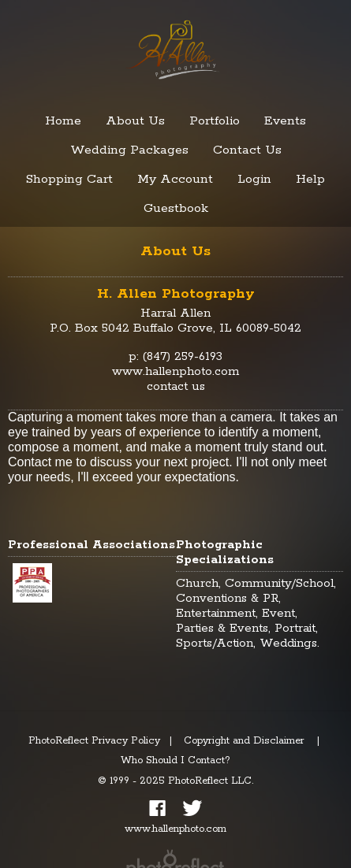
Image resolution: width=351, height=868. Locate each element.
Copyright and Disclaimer (246, 741)
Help (310, 179)
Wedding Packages (129, 150)
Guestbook (176, 208)
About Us (135, 121)
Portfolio (215, 121)
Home (63, 121)
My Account (175, 179)
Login (254, 179)
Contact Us (247, 150)
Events (285, 121)
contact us (176, 386)
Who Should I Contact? (175, 760)
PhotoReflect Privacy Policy (94, 741)
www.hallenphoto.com (175, 371)
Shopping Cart (69, 179)
